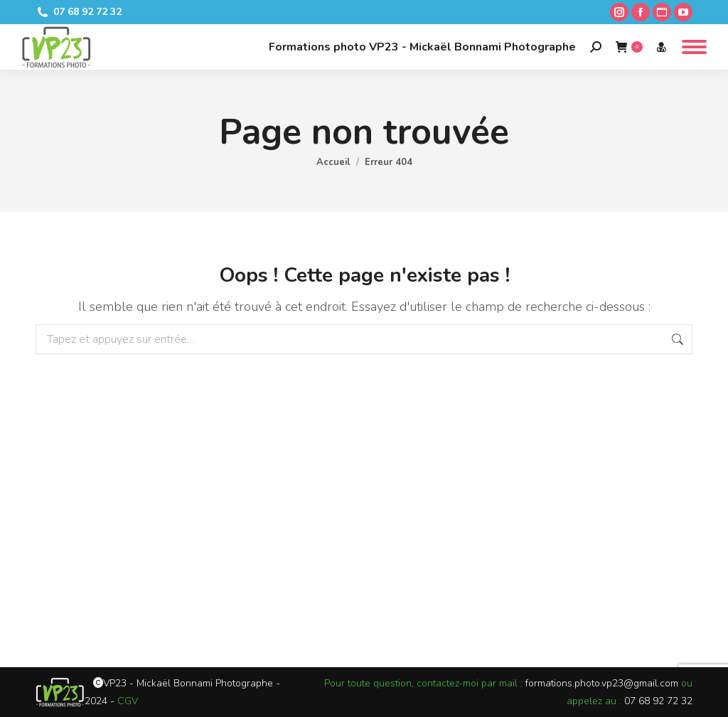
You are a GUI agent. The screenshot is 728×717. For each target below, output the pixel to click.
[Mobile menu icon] (694, 47)
